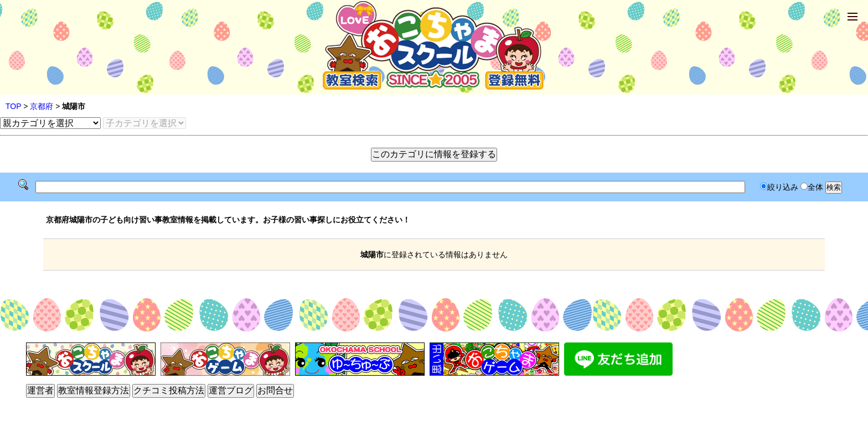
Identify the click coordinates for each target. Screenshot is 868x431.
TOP (13, 106)
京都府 (42, 106)
